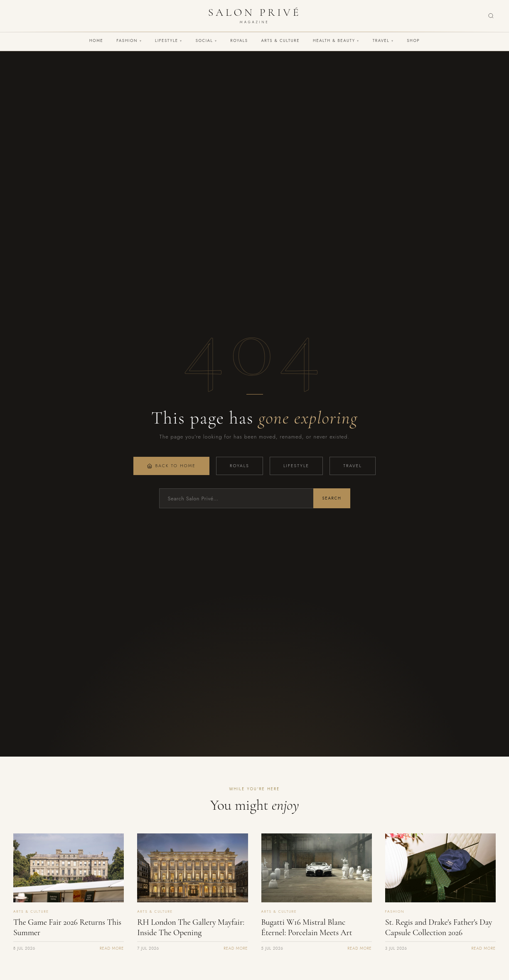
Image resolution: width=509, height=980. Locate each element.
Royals (239, 41)
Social (207, 41)
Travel (383, 41)
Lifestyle (169, 41)
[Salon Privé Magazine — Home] (254, 16)
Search (332, 498)
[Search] (491, 16)
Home (96, 41)
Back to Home (171, 466)
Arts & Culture (280, 41)
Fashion (129, 41)
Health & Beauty (336, 41)
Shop (413, 41)
